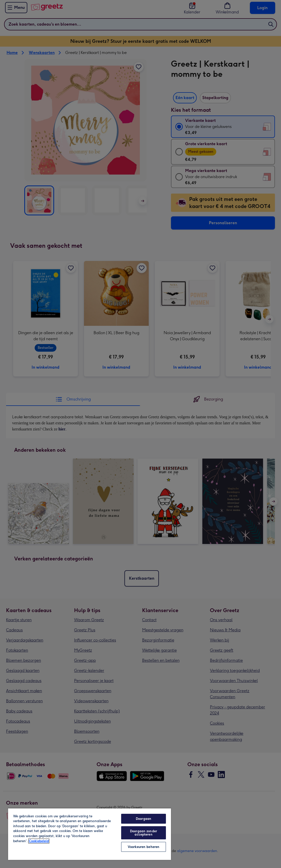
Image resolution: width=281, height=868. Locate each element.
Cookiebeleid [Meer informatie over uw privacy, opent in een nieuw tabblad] (39, 841)
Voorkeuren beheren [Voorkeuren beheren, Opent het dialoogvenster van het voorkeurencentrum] (144, 847)
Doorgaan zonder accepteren (144, 833)
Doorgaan (144, 819)
